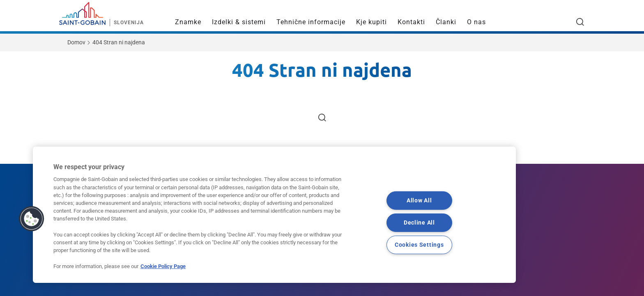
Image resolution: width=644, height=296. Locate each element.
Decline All (419, 223)
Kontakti (411, 22)
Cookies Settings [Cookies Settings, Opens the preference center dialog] (419, 245)
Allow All (419, 201)
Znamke (188, 22)
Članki (446, 22)
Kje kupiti (371, 22)
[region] (274, 215)
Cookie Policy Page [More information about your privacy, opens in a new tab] (163, 266)
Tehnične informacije (311, 22)
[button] (32, 219)
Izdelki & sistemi (239, 22)
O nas (476, 22)
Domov (76, 42)
